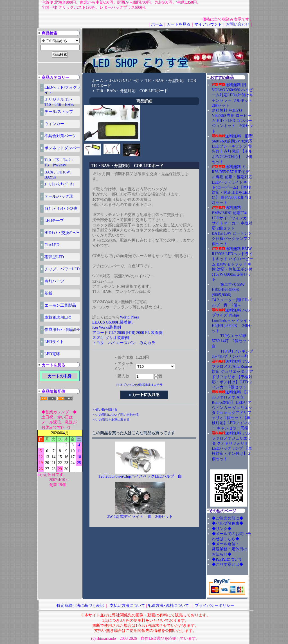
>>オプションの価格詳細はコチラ (139, 385)
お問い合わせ (238, 24)
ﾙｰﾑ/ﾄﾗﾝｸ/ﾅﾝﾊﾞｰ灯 (59, 184)
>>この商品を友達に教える (111, 420)
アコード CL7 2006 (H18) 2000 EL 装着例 (127, 333)
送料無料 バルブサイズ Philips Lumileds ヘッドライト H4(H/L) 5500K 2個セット (232, 320)
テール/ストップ (59, 112)
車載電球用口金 (58, 317)
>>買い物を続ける (105, 409)
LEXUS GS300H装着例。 (114, 322)
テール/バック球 (59, 196)
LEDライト (54, 342)
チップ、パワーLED (62, 269)
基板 (48, 293)
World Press (129, 317)
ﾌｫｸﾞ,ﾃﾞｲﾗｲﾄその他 (61, 209)
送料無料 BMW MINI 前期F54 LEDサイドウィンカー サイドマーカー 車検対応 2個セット (232, 218)
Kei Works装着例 (107, 327)
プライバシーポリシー (215, 606)
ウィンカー (54, 124)
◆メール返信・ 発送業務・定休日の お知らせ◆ (235, 549)
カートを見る (179, 24)
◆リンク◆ (222, 529)
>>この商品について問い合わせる (116, 415)
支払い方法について (127, 606)
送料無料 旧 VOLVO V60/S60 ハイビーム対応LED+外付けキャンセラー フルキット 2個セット (234, 95)
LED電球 (52, 354)
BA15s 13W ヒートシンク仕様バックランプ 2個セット (232, 238)
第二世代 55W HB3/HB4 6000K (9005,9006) (228, 290)
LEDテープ (54, 221)
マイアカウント (208, 24)
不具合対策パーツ (60, 136)
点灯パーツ (54, 281)
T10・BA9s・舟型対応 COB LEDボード (132, 91)
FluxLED (52, 245)
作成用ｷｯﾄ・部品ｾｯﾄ (62, 330)
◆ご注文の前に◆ (228, 518)
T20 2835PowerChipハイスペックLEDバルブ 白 (140, 476)
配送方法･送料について (168, 606)
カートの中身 (60, 376)
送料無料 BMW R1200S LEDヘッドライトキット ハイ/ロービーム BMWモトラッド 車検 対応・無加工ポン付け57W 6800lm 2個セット (232, 264)
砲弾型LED (54, 257)
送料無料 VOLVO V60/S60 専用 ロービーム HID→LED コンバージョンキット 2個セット (232, 121)
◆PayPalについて (227, 559)
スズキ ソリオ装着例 (111, 338)
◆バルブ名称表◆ (228, 523)
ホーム (157, 24)
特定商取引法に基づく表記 (80, 606)
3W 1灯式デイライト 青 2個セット (140, 517)
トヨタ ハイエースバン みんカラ (124, 343)
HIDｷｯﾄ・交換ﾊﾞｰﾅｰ (62, 233)
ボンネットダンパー (62, 148)
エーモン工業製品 (60, 305)
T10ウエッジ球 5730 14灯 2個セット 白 (233, 341)
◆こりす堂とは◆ (228, 564)
